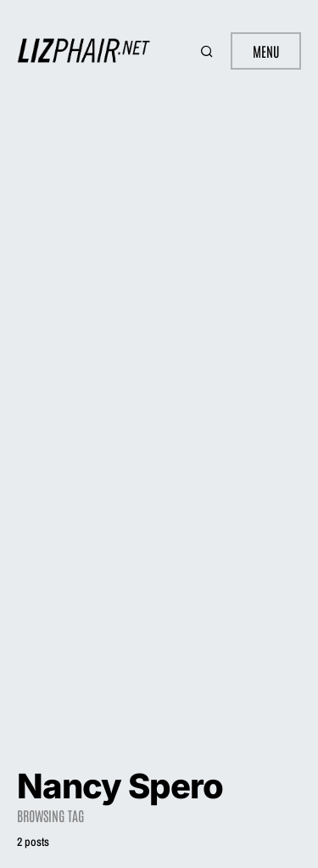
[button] (209, 51)
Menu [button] (266, 51)
